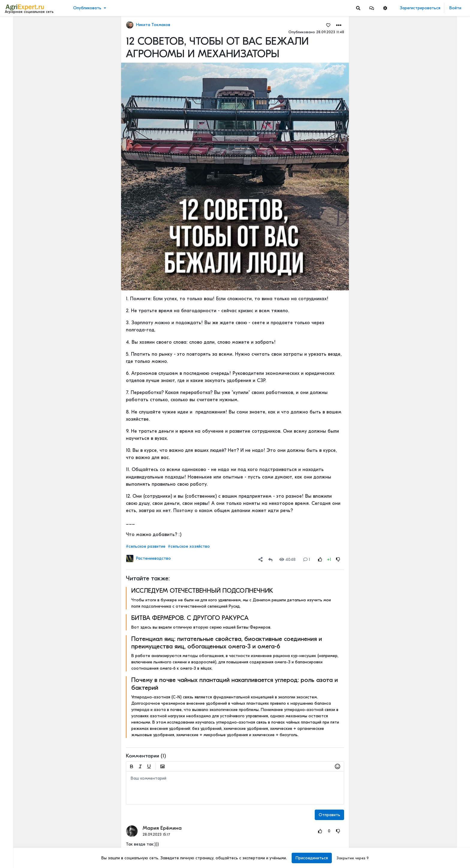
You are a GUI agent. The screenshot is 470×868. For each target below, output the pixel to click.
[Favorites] (328, 25)
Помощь (15, 850)
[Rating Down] (338, 560)
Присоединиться (312, 858)
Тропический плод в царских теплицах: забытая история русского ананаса (431, 103)
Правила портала (24, 831)
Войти (455, 8)
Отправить (329, 815)
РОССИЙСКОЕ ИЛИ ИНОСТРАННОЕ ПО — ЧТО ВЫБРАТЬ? (431, 456)
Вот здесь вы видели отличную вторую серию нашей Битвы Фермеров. (201, 627)
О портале (17, 837)
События (16, 53)
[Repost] (270, 560)
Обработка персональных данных (38, 818)
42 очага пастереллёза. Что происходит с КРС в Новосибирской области (431, 197)
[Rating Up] (320, 560)
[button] (372, 8)
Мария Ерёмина (162, 828)
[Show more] (41, 138)
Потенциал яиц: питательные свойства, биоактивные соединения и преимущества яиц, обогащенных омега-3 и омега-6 (227, 643)
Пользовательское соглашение (35, 825)
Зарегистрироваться (420, 8)
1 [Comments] (307, 560)
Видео (14, 44)
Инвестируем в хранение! (422, 162)
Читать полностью (413, 450)
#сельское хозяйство (189, 546)
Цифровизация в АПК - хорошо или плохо (431, 537)
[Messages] (372, 8)
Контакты (16, 843)
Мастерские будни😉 (417, 388)
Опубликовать (87, 8)
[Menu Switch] (39, 863)
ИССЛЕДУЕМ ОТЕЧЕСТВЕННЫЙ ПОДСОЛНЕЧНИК (202, 591)
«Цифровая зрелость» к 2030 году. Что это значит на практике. (431, 670)
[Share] (260, 560)
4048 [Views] (287, 560)
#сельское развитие (146, 546)
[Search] (358, 8)
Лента (14, 26)
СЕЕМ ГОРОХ (409, 329)
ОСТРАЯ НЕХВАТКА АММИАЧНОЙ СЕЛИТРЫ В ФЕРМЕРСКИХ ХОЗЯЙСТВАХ (431, 416)
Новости (16, 35)
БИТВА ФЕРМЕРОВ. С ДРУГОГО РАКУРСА (190, 618)
